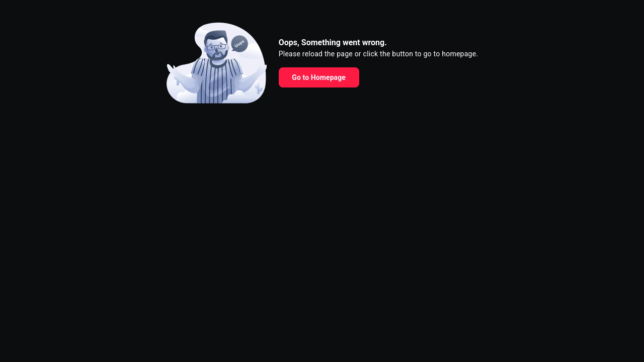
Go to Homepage (319, 77)
